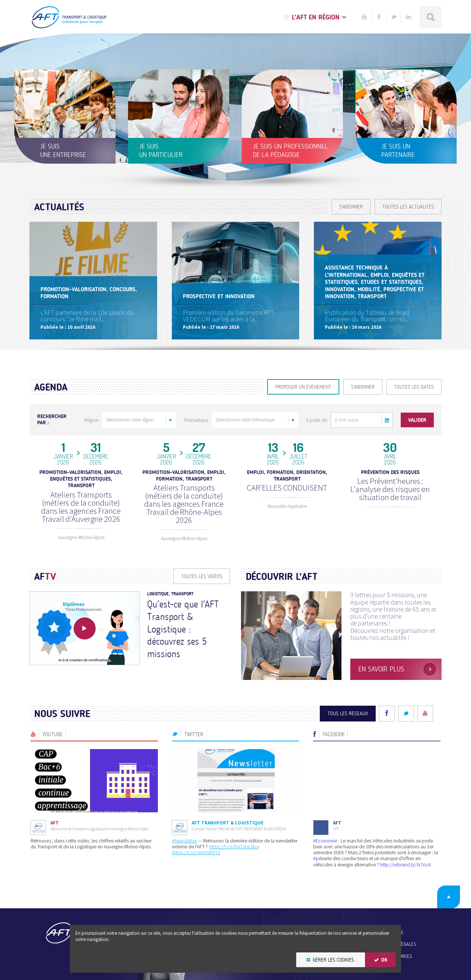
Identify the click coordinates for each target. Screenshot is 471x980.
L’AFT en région (316, 17)
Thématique (196, 420)
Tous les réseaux (348, 714)
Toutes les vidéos (202, 576)
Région (91, 420)
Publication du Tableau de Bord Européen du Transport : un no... (367, 316)
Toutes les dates (414, 387)
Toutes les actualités (408, 207)
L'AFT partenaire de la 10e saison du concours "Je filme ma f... (87, 316)
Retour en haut (449, 897)
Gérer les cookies (333, 960)
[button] (387, 420)
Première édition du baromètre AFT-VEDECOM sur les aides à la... (229, 316)
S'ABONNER (351, 207)
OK (384, 960)
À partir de (316, 420)
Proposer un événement (303, 387)
